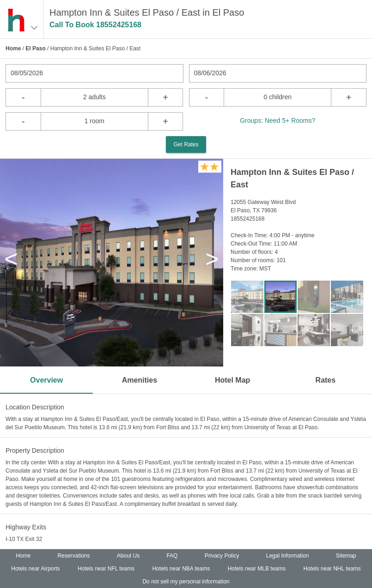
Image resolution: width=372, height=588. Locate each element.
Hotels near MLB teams (257, 569)
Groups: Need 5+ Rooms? (277, 120)
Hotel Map (232, 380)
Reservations (73, 556)
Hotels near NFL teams (106, 569)
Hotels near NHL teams (332, 569)
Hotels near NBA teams (181, 569)
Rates (326, 380)
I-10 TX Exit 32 (24, 539)
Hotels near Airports (35, 569)
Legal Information (288, 556)
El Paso (35, 48)
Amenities (140, 380)
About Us (128, 556)
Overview (46, 380)
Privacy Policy (222, 556)
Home (13, 48)
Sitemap (346, 556)
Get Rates (186, 144)
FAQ (172, 556)
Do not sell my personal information (186, 582)
